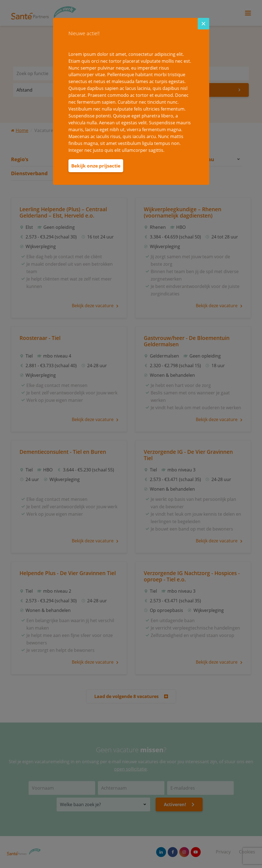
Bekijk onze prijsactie (96, 166)
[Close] (203, 24)
